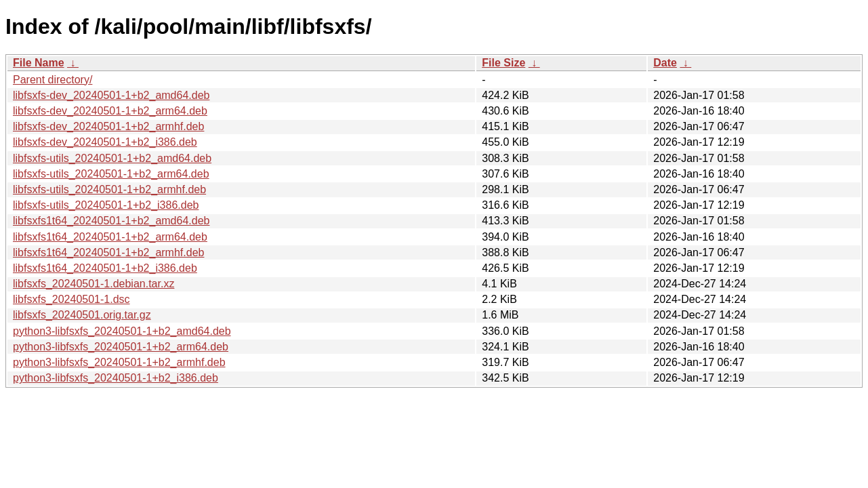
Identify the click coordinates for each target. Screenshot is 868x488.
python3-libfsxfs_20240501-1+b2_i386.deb (116, 378)
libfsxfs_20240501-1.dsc (71, 299)
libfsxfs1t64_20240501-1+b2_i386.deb (105, 268)
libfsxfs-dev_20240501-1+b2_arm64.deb (110, 111)
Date (665, 63)
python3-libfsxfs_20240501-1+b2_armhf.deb (119, 362)
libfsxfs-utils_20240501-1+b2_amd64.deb (112, 158)
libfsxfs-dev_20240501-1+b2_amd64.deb (111, 95)
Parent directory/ (53, 80)
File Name (39, 63)
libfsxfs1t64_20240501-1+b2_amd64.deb (111, 221)
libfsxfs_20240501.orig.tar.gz (82, 315)
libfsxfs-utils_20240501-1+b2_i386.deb (106, 205)
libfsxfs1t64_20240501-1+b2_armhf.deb (108, 252)
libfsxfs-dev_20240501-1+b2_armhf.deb (108, 126)
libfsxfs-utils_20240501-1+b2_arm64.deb (111, 174)
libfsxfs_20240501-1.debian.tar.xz (94, 284)
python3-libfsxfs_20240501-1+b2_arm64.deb (121, 347)
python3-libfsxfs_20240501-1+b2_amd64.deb (122, 331)
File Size (503, 63)
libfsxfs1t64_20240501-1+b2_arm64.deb (110, 237)
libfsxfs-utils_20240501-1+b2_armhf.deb (109, 189)
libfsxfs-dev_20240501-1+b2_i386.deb (105, 142)
